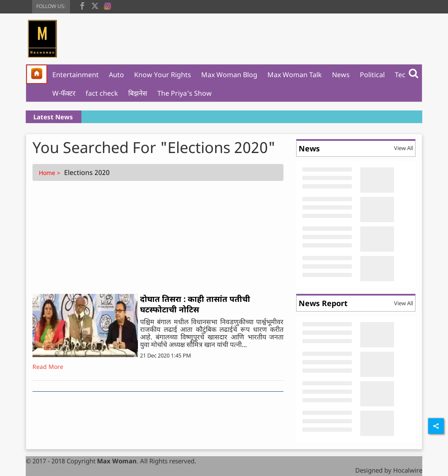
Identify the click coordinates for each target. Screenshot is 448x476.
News (341, 75)
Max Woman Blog (229, 75)
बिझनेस (138, 93)
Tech (402, 75)
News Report (323, 303)
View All (403, 148)
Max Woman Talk (295, 75)
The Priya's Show (185, 93)
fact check (102, 93)
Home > (50, 173)
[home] (37, 74)
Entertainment (76, 75)
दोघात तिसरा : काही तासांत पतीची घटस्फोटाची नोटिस (195, 304)
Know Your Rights (163, 75)
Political (372, 75)
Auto (116, 75)
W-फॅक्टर (64, 93)
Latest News (53, 117)
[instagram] (108, 5)
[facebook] (82, 5)
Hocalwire (408, 470)
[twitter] (95, 5)
